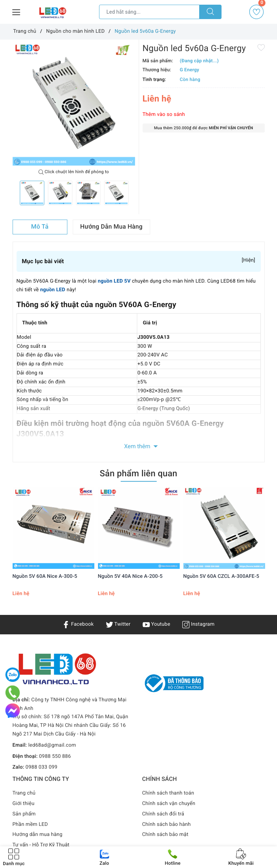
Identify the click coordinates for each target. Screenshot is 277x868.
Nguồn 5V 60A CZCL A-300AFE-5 (221, 576)
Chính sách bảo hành (167, 824)
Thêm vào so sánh (164, 114)
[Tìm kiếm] (210, 12)
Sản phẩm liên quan (138, 473)
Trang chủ (24, 793)
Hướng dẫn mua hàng (38, 835)
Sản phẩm (24, 814)
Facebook (78, 624)
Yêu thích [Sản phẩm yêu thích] (257, 12)
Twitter (118, 624)
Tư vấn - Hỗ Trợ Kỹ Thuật (41, 845)
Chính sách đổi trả (163, 814)
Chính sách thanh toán (168, 793)
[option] (74, 104)
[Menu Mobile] (17, 11)
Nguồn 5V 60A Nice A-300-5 (45, 576)
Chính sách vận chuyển (169, 804)
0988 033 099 (42, 767)
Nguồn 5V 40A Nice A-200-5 (130, 576)
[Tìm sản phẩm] (149, 12)
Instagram (198, 624)
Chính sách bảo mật (165, 835)
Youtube (157, 624)
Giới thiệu (24, 804)
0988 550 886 (55, 756)
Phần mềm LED (30, 824)
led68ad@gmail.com (52, 745)
